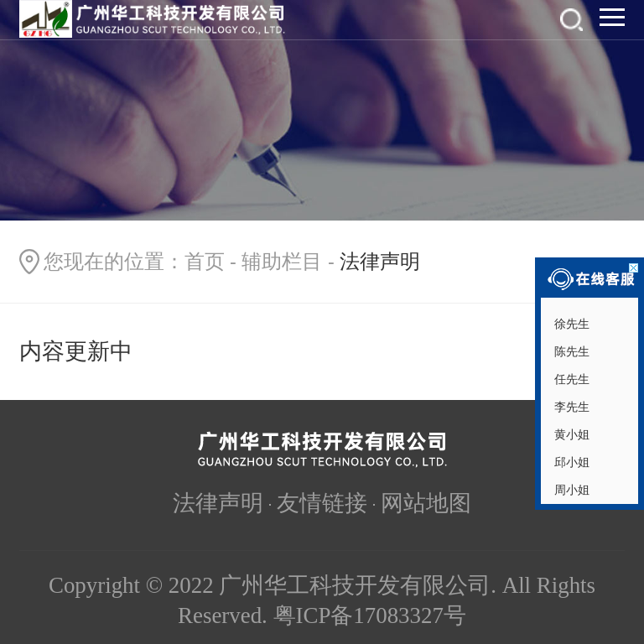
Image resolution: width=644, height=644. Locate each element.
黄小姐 (570, 434)
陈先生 (570, 351)
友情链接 (322, 503)
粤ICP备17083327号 (370, 615)
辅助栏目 (282, 262)
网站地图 (426, 503)
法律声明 (218, 503)
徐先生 (570, 324)
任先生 (570, 379)
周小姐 (570, 490)
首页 (205, 262)
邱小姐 (570, 462)
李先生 (570, 407)
